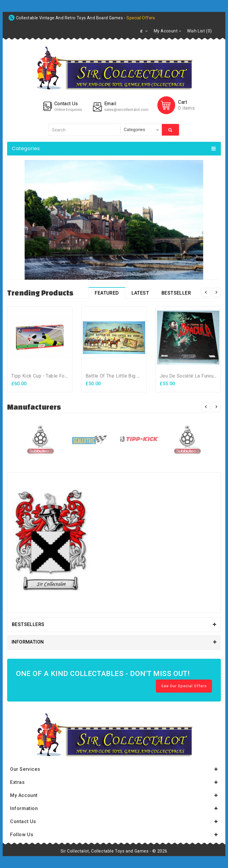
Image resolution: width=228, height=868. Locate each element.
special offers (141, 18)
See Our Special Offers (184, 686)
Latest (140, 293)
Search (170, 130)
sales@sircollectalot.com (126, 110)
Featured (107, 293)
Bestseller (176, 293)
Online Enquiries (68, 110)
